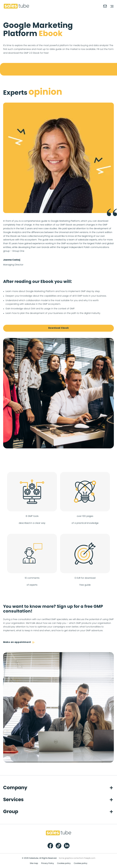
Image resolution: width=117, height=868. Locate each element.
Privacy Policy (48, 863)
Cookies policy (64, 863)
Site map (34, 863)
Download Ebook (59, 328)
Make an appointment (19, 642)
